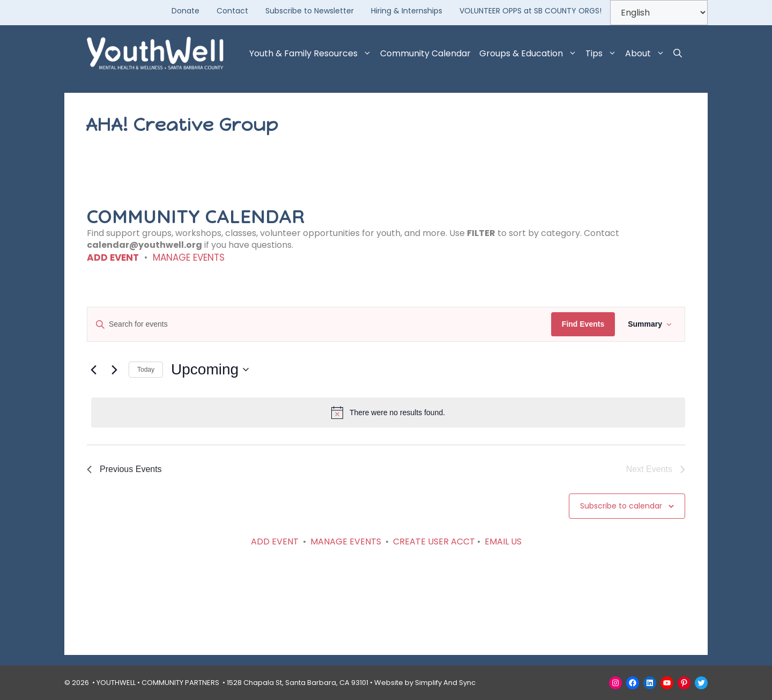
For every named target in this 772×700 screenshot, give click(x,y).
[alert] (388, 412)
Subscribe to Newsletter (310, 11)
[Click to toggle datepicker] (210, 370)
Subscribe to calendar (621, 506)
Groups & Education (530, 54)
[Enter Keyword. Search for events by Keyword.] (319, 324)
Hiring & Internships (407, 11)
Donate (185, 11)
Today (146, 370)
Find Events (583, 324)
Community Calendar (425, 53)
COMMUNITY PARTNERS (180, 683)
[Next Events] (114, 370)
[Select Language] (659, 13)
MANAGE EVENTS (189, 257)
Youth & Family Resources (313, 54)
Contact (232, 11)
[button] (678, 54)
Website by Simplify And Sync (425, 683)
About (647, 54)
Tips (603, 54)
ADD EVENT (113, 257)
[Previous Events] (93, 370)
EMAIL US (503, 541)
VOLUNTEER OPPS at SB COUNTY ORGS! (530, 11)
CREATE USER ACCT (434, 541)
